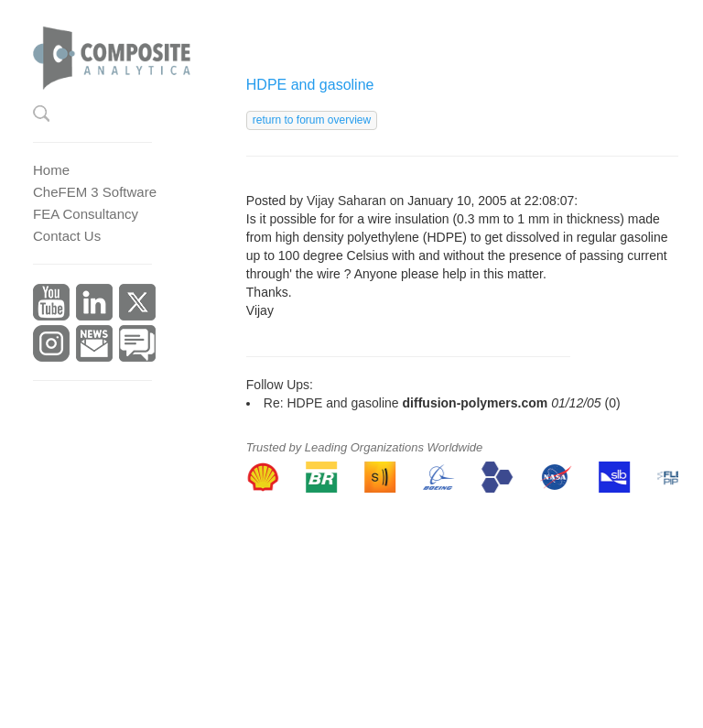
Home (51, 170)
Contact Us (67, 236)
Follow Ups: (280, 385)
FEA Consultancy (86, 214)
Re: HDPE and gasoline (331, 403)
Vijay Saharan (346, 201)
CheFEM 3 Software (95, 192)
